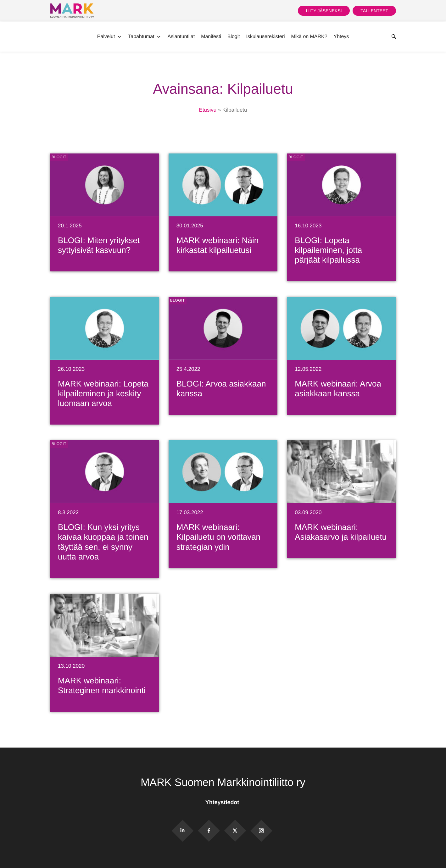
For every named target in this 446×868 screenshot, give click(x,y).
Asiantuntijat (181, 37)
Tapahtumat (145, 37)
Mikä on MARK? (309, 37)
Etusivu (208, 110)
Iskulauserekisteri (266, 37)
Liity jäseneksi (324, 11)
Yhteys (341, 37)
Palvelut (110, 37)
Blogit (234, 37)
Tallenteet (374, 11)
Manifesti (211, 37)
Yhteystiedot (223, 802)
